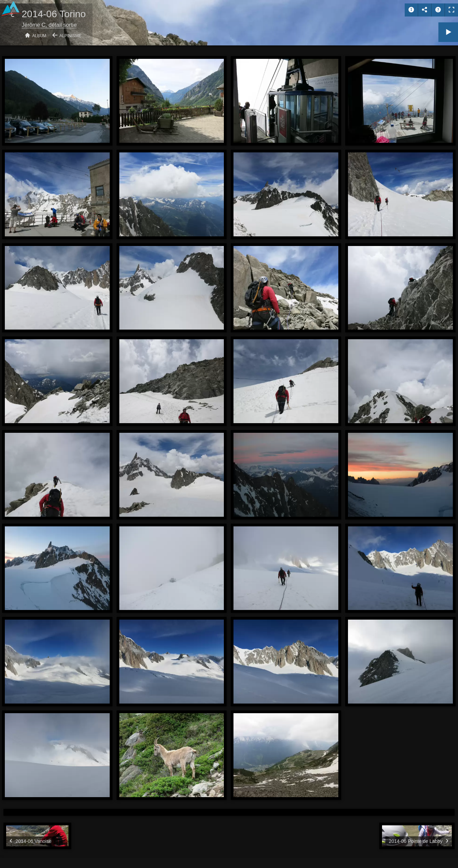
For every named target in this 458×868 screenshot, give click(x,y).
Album (39, 36)
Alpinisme (70, 36)
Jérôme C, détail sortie (49, 25)
